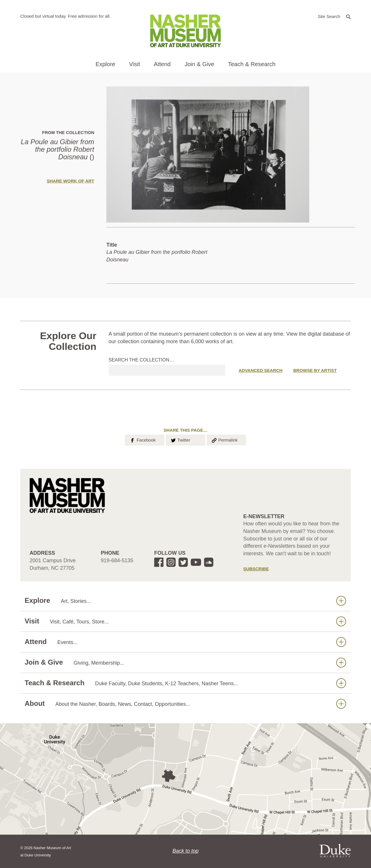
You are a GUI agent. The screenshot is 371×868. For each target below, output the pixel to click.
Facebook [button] (142, 440)
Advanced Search (260, 370)
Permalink (224, 440)
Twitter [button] (180, 440)
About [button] (185, 704)
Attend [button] (162, 64)
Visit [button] (134, 64)
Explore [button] (106, 64)
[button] (334, 16)
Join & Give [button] (199, 64)
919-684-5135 (117, 560)
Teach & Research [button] (252, 64)
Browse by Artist (315, 370)
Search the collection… (141, 360)
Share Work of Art (70, 181)
